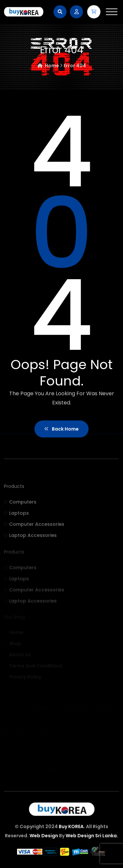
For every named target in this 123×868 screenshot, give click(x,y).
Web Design (44, 836)
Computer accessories (34, 526)
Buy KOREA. (72, 826)
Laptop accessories (30, 537)
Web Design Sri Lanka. (92, 836)
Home (50, 67)
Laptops (16, 515)
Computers (20, 504)
